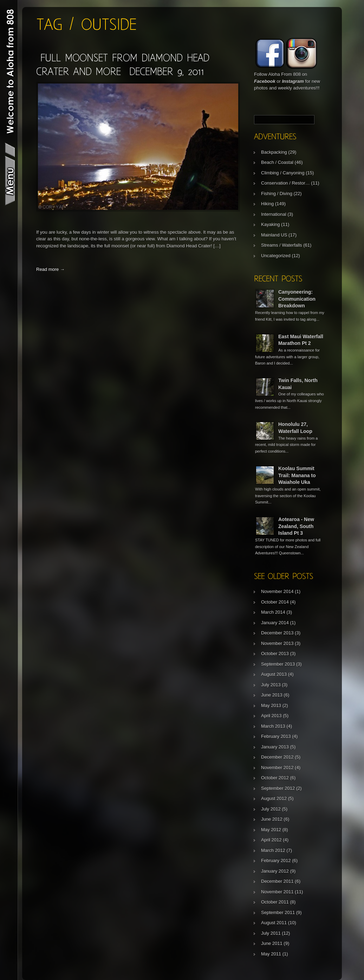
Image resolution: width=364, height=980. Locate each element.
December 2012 (277, 757)
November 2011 (277, 892)
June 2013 (272, 695)
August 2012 (274, 798)
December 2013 (277, 633)
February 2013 (276, 736)
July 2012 (271, 809)
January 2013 (275, 747)
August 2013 (274, 674)
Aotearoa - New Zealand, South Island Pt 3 (296, 526)
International (274, 214)
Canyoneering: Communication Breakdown (297, 299)
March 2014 (273, 612)
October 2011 (275, 902)
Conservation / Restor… (285, 183)
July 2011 (271, 933)
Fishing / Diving (277, 194)
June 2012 (272, 819)
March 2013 (273, 726)
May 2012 (271, 830)
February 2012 (276, 861)
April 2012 (271, 840)
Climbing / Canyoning (283, 173)
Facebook (265, 81)
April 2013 (271, 716)
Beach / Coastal (277, 162)
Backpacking (274, 152)
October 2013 (275, 654)
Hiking (267, 204)
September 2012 (278, 788)
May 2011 (271, 954)
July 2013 (271, 685)
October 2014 (275, 602)
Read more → (50, 269)
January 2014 (275, 623)
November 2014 (277, 591)
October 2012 (275, 778)
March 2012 (273, 850)
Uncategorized (276, 256)
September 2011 (278, 912)
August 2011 (274, 923)
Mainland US (274, 235)
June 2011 (272, 943)
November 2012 (277, 768)
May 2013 (271, 705)
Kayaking (270, 224)
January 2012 (275, 871)
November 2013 (277, 643)
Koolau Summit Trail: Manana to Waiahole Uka (297, 475)
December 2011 (277, 881)
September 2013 (278, 664)
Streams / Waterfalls (282, 245)
